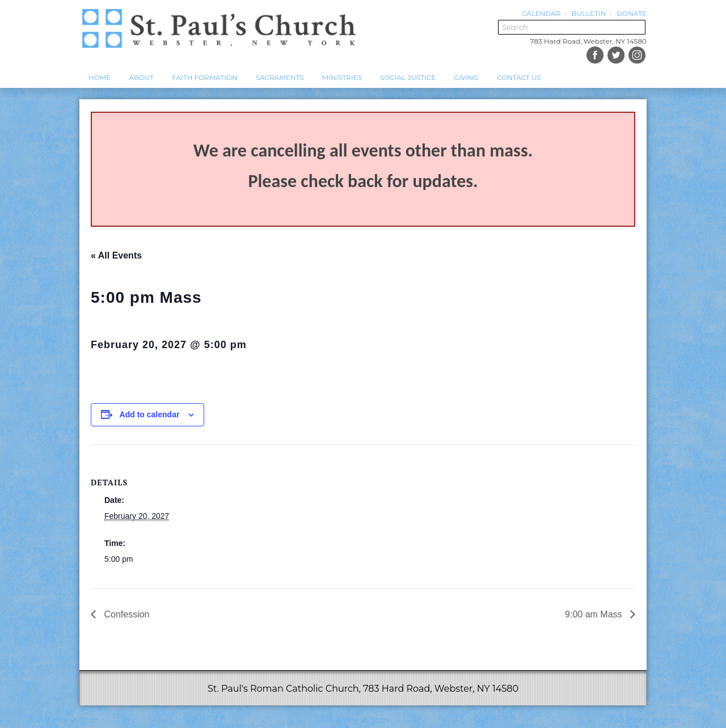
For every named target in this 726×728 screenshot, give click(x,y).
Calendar (541, 13)
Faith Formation (204, 77)
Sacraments (280, 77)
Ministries (342, 77)
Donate (632, 13)
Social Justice (408, 77)
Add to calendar (150, 414)
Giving (466, 77)
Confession (126, 614)
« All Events (116, 255)
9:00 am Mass (595, 614)
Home (100, 77)
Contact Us (519, 77)
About (141, 77)
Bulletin (588, 13)
